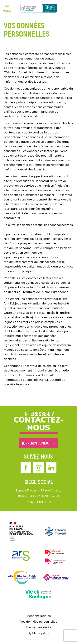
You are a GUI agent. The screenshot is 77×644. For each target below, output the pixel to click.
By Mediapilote (38, 633)
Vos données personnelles (39, 622)
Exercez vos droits (38, 628)
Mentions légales (39, 616)
